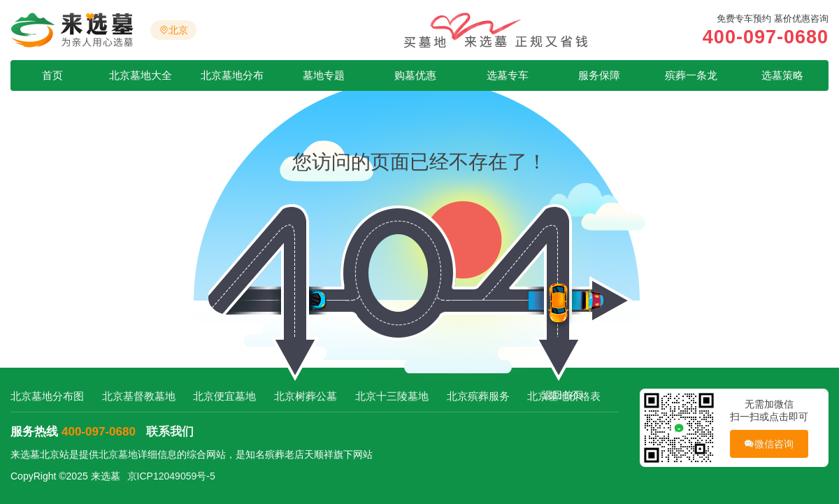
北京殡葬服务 (478, 396)
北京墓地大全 (141, 75)
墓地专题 (324, 75)
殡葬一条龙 (691, 75)
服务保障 (599, 75)
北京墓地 (118, 454)
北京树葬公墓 (306, 396)
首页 (52, 75)
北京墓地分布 (232, 75)
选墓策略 (782, 75)
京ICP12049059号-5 (171, 476)
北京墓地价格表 (564, 396)
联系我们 (170, 432)
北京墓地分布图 (47, 396)
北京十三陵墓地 (392, 396)
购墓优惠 (415, 75)
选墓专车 (508, 75)
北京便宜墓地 (224, 396)
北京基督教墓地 (139, 396)
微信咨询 (769, 444)
